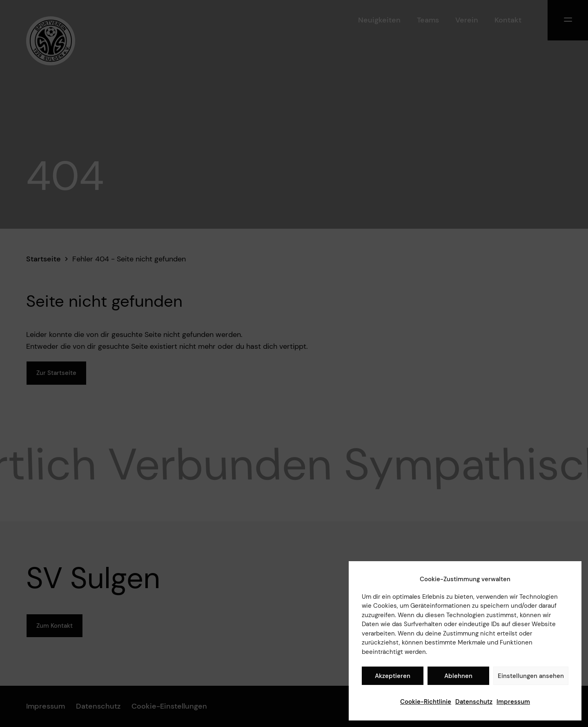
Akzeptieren (393, 676)
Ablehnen (458, 676)
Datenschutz (474, 702)
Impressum (513, 702)
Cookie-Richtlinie (426, 702)
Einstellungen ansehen (531, 676)
